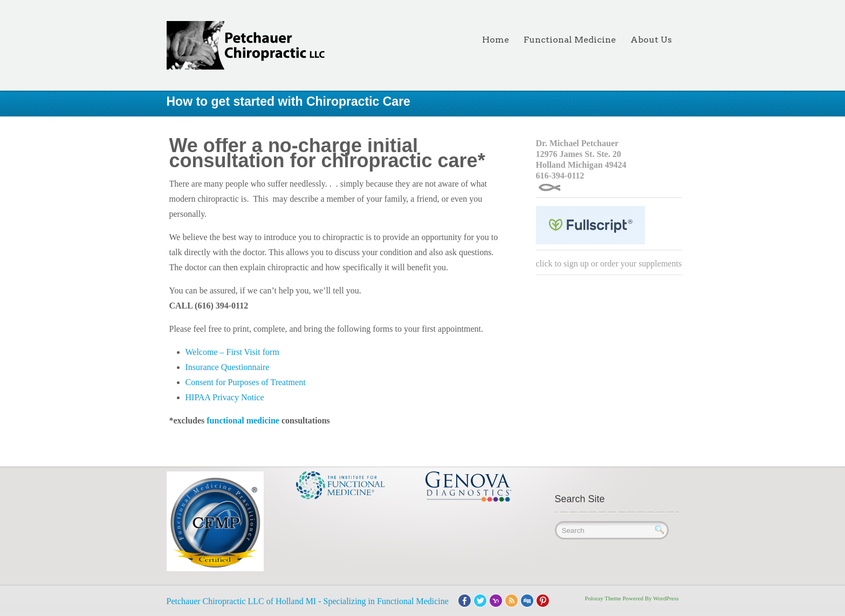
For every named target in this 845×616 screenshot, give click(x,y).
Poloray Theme (603, 598)
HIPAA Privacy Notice (225, 397)
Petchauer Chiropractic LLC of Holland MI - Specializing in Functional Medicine (308, 601)
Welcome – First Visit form (232, 352)
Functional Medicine (570, 40)
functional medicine (244, 420)
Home (496, 40)
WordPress (666, 598)
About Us (651, 40)
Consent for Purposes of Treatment (246, 382)
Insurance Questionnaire (228, 367)
